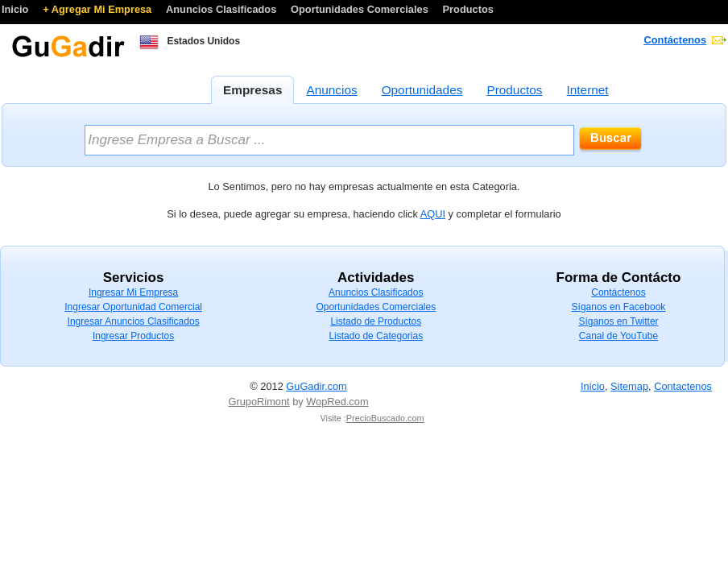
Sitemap (629, 386)
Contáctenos (676, 40)
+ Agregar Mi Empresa (99, 9)
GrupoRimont (259, 402)
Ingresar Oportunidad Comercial (133, 307)
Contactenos (683, 386)
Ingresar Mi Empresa (133, 292)
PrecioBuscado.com (385, 418)
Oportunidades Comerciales (361, 9)
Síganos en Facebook (619, 307)
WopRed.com (337, 402)
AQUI (433, 214)
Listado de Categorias (376, 336)
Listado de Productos (376, 321)
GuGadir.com (316, 386)
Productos (468, 9)
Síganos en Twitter (618, 321)
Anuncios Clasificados (223, 9)
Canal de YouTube (618, 336)
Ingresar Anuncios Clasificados (134, 321)
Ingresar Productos (133, 336)
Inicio (17, 9)
